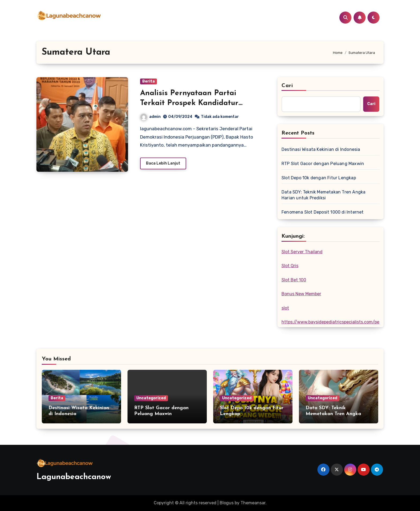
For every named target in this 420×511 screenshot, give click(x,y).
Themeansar (253, 503)
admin (151, 117)
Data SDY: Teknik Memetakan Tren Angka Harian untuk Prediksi (323, 195)
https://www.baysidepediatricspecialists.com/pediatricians (341, 322)
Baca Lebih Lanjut (163, 163)
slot (285, 308)
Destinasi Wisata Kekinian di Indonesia (321, 149)
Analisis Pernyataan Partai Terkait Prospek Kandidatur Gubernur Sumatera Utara (189, 103)
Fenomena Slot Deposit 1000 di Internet (323, 212)
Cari (287, 86)
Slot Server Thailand (302, 252)
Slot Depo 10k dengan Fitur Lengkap (319, 178)
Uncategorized (151, 398)
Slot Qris (290, 266)
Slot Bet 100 (294, 280)
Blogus (227, 503)
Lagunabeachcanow (74, 477)
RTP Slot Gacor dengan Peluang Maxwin (323, 164)
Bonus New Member (301, 294)
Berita (149, 81)
